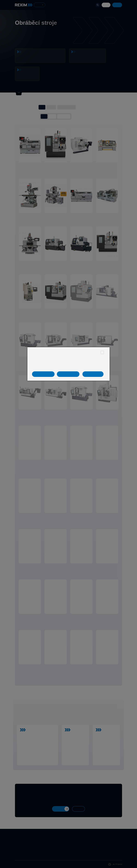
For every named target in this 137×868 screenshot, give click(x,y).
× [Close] (102, 352)
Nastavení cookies (69, 374)
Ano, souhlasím (93, 374)
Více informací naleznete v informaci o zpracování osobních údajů (68, 368)
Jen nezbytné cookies (45, 374)
